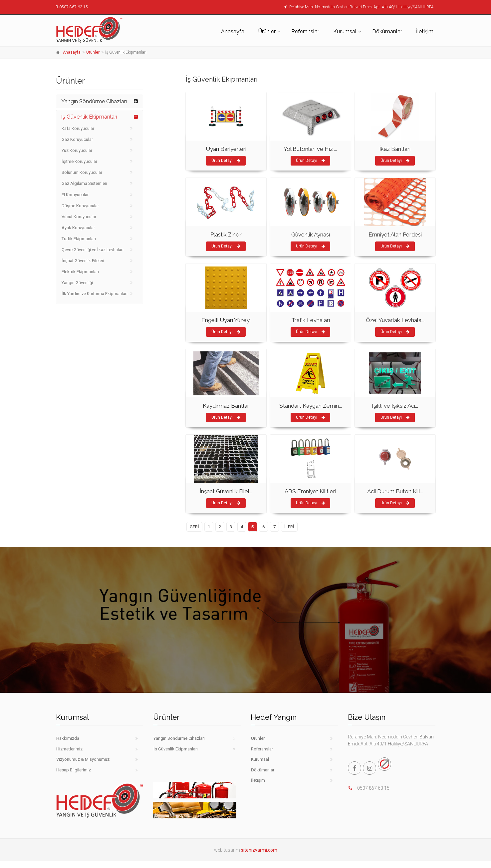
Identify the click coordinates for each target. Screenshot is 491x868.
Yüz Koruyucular (77, 150)
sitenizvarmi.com (259, 850)
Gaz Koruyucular (77, 139)
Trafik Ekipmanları (79, 239)
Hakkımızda (68, 738)
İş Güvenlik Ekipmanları (89, 117)
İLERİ (289, 527)
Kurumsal (345, 31)
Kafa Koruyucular (78, 128)
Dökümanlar (387, 31)
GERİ (194, 527)
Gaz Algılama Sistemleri (84, 183)
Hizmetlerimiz (69, 749)
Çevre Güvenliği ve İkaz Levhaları (93, 250)
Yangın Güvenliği (77, 283)
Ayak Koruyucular (78, 228)
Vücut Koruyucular (79, 217)
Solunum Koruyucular (82, 172)
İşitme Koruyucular (79, 161)
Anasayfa (233, 31)
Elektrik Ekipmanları (80, 272)
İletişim (425, 31)
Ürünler (267, 31)
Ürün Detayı (226, 161)
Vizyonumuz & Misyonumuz (83, 759)
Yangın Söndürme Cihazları (94, 101)
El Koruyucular (75, 195)
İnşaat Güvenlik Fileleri (83, 261)
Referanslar (305, 31)
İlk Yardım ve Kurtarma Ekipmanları (95, 294)
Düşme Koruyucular (80, 206)
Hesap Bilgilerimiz (74, 770)
